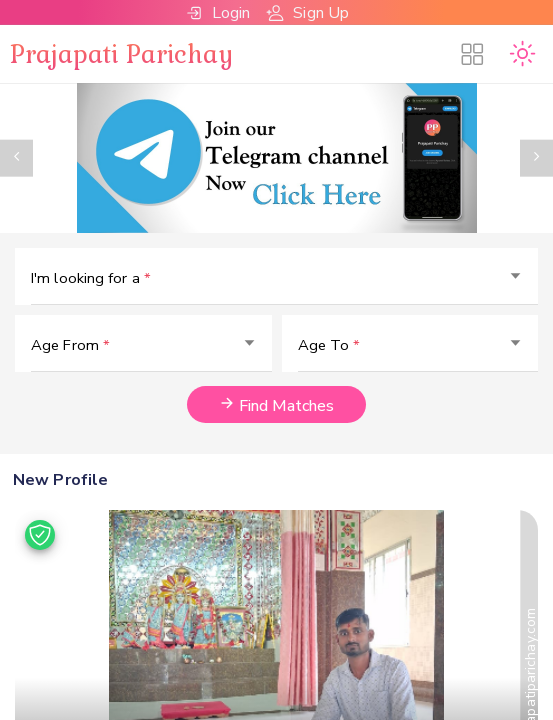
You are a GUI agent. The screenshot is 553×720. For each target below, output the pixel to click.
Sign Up (307, 13)
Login (218, 13)
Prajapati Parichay (121, 53)
